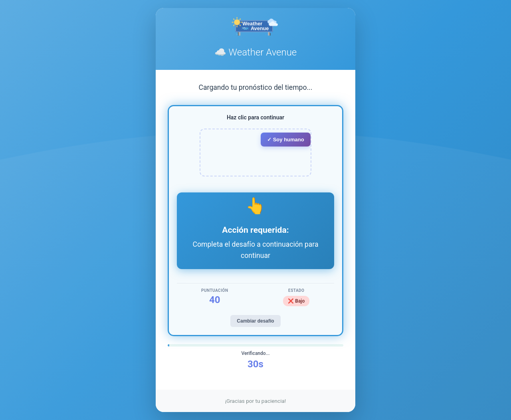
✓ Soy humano (286, 140)
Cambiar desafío (255, 321)
